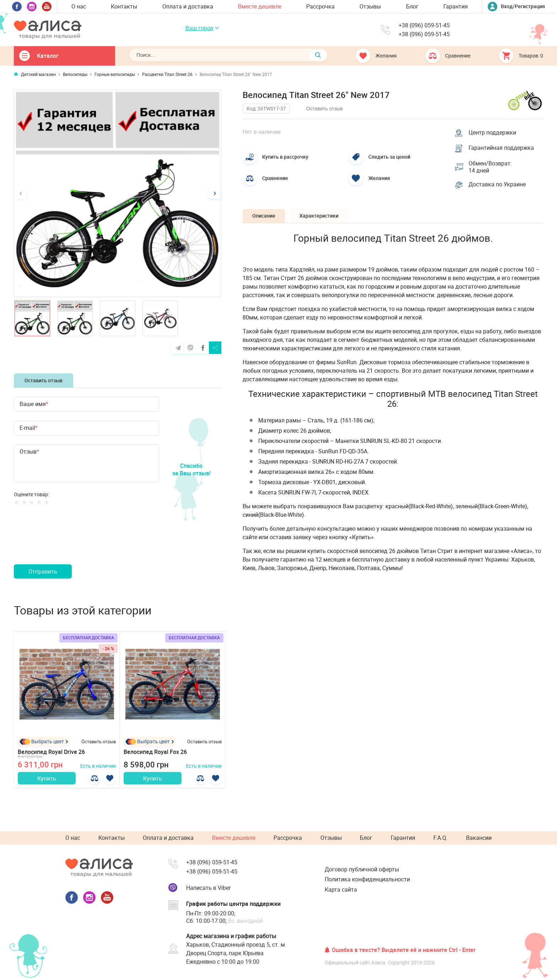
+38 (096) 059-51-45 (424, 25)
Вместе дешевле (260, 6)
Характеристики (323, 217)
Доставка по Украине (498, 186)
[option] (118, 193)
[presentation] (68, 543)
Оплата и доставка (188, 6)
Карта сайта (341, 889)
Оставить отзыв (44, 380)
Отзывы (370, 6)
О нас (79, 6)
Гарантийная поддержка (502, 148)
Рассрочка (320, 6)
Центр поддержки (493, 132)
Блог (412, 6)
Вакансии (479, 838)
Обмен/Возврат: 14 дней (491, 168)
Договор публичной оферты (362, 869)
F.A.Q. (440, 838)
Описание (265, 217)
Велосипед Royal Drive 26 (51, 753)
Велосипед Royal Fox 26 (155, 753)
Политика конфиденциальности (367, 880)
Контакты (124, 6)
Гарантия (456, 6)
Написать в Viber (208, 888)
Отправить (43, 571)
